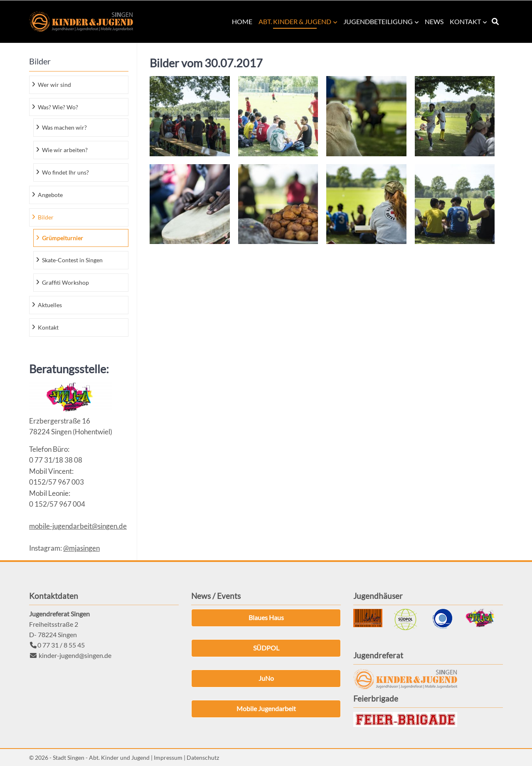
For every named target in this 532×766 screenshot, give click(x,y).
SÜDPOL (266, 648)
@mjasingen (81, 548)
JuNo (266, 678)
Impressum (168, 757)
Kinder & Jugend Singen (81, 22)
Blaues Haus (266, 617)
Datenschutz (203, 757)
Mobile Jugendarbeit (266, 708)
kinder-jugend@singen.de (75, 655)
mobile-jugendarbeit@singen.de (78, 526)
